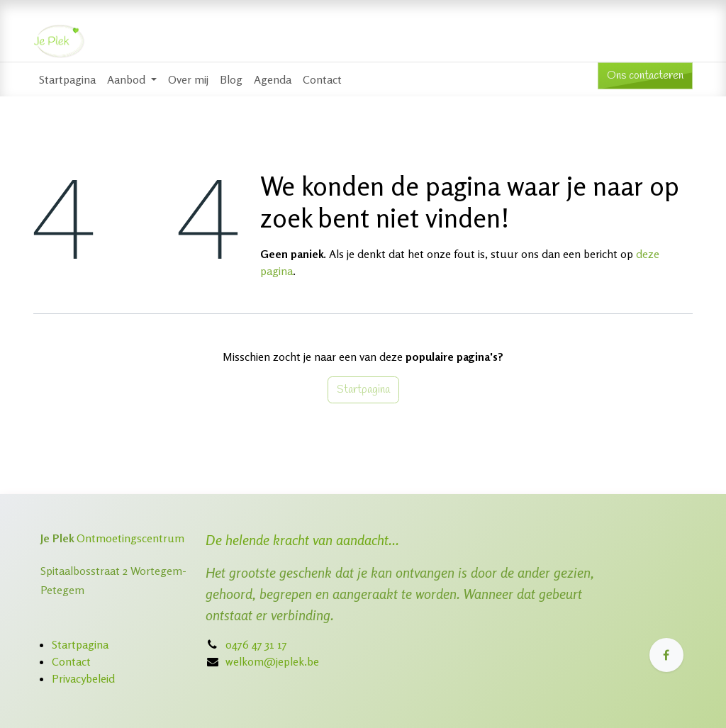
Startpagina (363, 390)
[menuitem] (67, 79)
